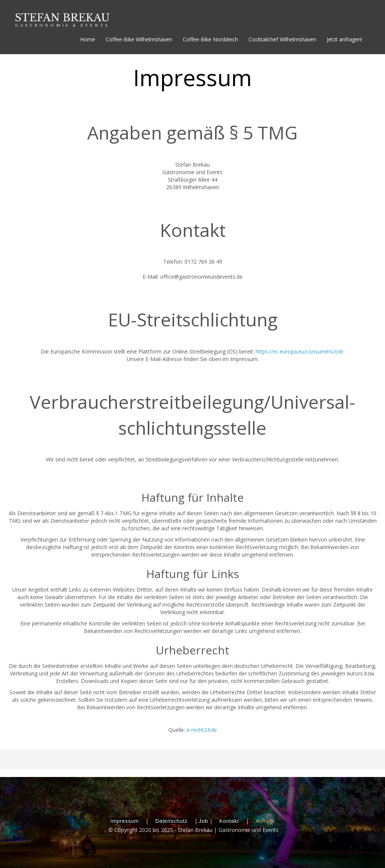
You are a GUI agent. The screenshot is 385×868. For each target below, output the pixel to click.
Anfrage (265, 821)
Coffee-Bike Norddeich (210, 39)
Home (88, 39)
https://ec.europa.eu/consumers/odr (299, 351)
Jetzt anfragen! (344, 39)
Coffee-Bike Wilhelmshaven (139, 39)
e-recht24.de (202, 730)
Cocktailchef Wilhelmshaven (282, 39)
